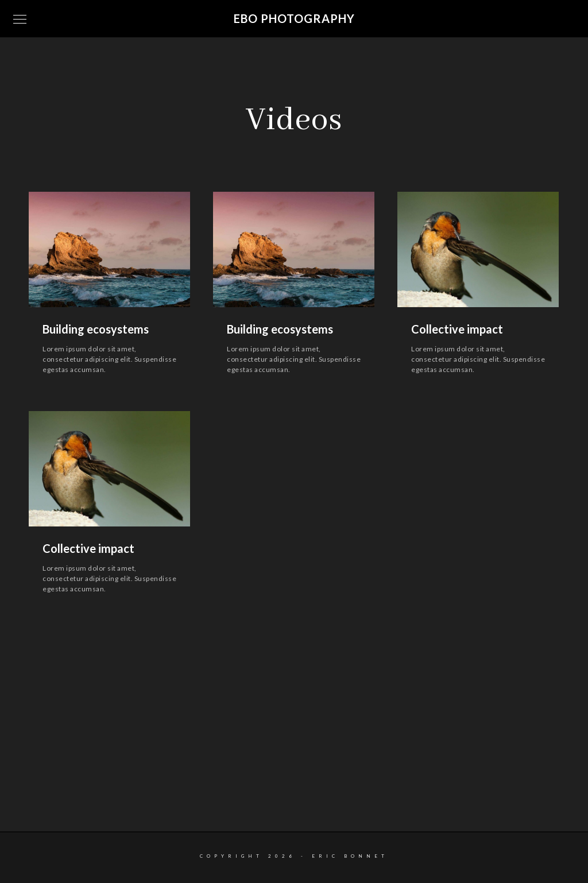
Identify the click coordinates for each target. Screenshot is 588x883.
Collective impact (457, 329)
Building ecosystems (96, 329)
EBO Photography (294, 18)
